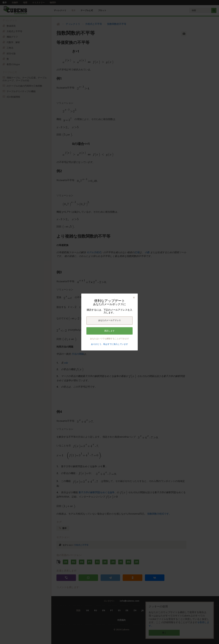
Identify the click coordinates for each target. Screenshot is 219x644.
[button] (134, 297)
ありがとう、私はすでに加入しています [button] (109, 344)
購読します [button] (109, 331)
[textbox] (109, 321)
